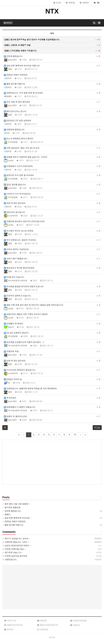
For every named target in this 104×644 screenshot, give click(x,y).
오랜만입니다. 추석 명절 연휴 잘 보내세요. (52, 93)
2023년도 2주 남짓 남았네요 (18, 120)
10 (75, 435)
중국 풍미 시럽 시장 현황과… (16, 504)
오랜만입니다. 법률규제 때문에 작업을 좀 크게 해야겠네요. (52, 388)
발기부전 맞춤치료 (11, 507)
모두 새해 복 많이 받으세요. (52, 102)
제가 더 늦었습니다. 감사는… (16, 538)
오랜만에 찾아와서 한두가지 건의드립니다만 (52, 221)
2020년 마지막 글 (52, 379)
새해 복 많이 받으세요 (52, 203)
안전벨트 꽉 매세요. (52, 324)
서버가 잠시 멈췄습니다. (52, 258)
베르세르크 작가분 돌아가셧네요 (52, 268)
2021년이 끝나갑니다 (52, 212)
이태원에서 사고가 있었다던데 (52, 166)
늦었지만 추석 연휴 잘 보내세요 (52, 175)
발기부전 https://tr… (13, 552)
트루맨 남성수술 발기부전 (15, 556)
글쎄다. (7, 514)
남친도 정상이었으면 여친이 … (17, 545)
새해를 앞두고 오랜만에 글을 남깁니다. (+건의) (52, 157)
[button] (5, 428)
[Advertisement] (52, 462)
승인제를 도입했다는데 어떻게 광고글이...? (52, 342)
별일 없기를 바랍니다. (52, 84)
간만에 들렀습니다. (52, 56)
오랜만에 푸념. (52, 351)
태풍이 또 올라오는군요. (52, 416)
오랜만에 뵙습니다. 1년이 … (16, 542)
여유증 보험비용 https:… (14, 549)
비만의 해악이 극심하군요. (52, 249)
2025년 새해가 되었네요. (16, 75)
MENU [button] (8, 23)
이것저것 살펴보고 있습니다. (52, 296)
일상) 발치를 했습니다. (52, 185)
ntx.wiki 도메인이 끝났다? (52, 333)
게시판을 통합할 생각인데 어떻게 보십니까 (52, 286)
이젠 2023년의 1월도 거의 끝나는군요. (52, 148)
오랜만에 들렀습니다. (52, 129)
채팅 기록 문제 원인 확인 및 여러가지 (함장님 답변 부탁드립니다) (52, 305)
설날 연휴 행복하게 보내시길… (17, 518)
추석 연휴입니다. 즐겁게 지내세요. (52, 240)
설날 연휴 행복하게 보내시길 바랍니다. (52, 66)
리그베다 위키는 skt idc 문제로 (52, 231)
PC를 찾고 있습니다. (14, 277)
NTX (52, 11)
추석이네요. (52, 398)
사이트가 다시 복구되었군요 (52, 194)
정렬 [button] (97, 428)
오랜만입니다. (10, 559)
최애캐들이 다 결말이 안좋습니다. (52, 407)
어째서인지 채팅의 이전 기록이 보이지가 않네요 (52, 314)
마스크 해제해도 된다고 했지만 (19, 138)
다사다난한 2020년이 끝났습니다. (52, 370)
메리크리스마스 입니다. (52, 111)
